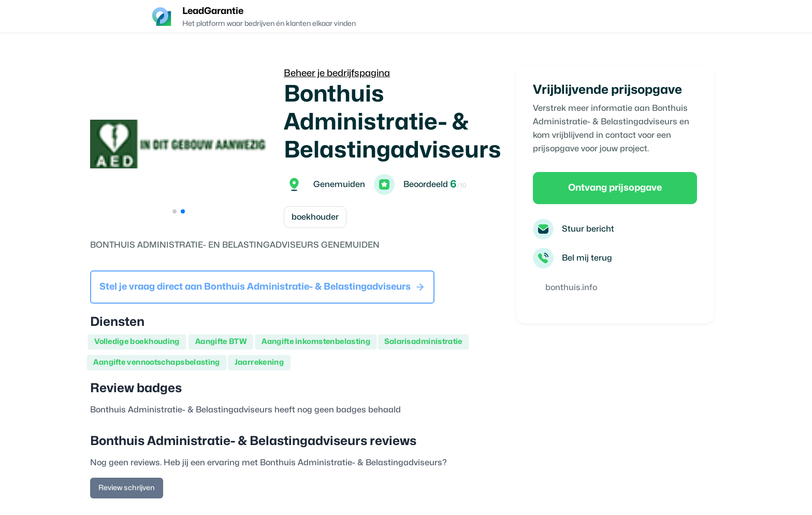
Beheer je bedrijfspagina (337, 73)
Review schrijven (127, 488)
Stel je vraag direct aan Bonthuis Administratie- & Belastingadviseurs (262, 287)
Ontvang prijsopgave (615, 188)
